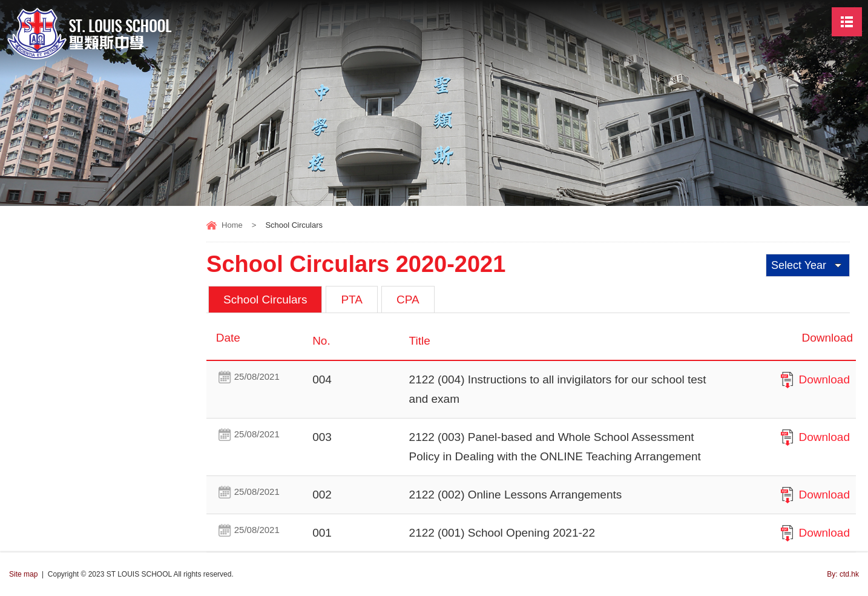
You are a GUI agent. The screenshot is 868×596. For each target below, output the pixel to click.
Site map (23, 574)
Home (232, 225)
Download (825, 379)
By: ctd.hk (843, 574)
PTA (352, 300)
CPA (408, 300)
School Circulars (265, 300)
